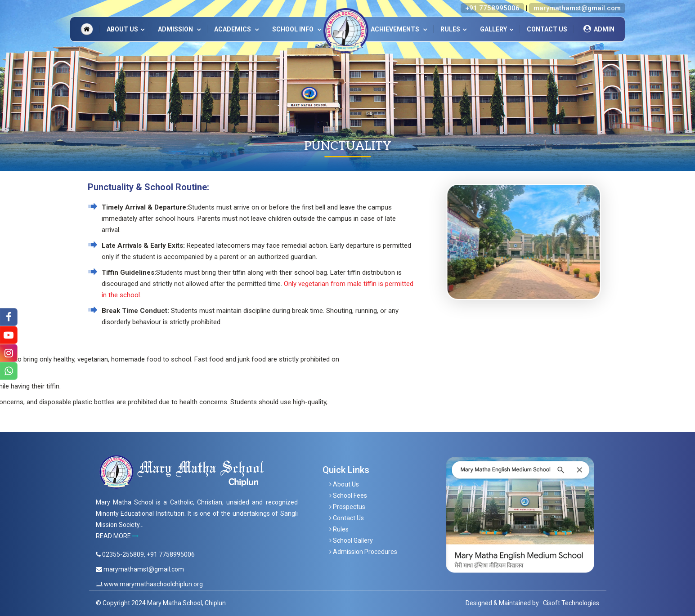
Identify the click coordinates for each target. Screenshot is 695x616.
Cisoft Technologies (571, 603)
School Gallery (351, 540)
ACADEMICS (233, 29)
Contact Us (547, 29)
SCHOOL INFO (294, 29)
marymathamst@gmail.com (577, 8)
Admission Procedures (363, 552)
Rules (450, 29)
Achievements (396, 29)
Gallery (493, 29)
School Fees (348, 495)
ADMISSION (176, 29)
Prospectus (347, 507)
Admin (598, 29)
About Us (122, 29)
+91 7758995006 (492, 8)
